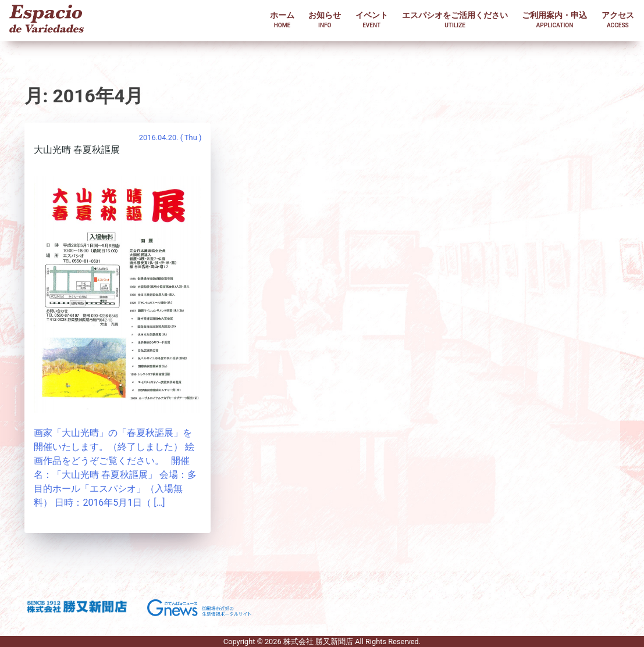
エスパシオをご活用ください (455, 20)
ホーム (282, 20)
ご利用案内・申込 (554, 20)
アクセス (618, 20)
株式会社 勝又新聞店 (318, 641)
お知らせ (325, 20)
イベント (372, 20)
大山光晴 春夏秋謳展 (77, 150)
